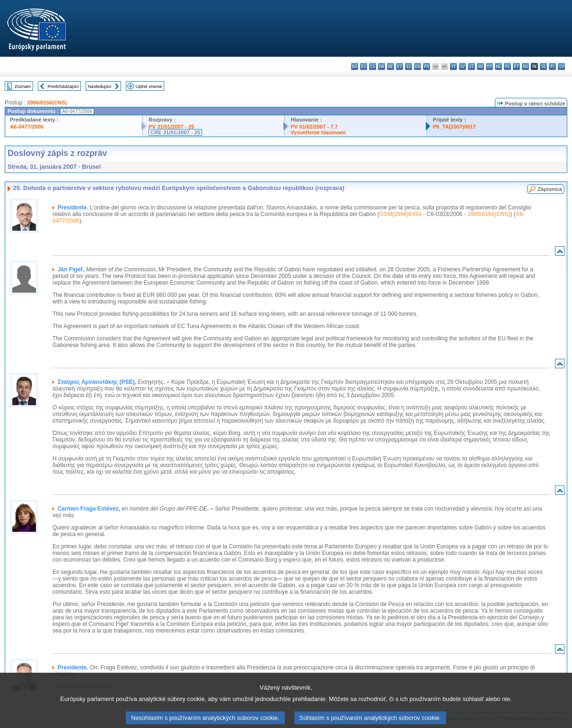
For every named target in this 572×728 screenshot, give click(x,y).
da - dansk (382, 66)
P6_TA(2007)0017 (454, 127)
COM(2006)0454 (400, 214)
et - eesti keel (400, 66)
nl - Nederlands (498, 66)
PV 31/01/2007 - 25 (171, 127)
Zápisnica (550, 189)
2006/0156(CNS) (47, 103)
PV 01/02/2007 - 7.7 (314, 127)
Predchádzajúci (63, 86)
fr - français (427, 66)
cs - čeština (373, 66)
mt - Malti (489, 66)
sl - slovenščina (543, 66)
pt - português (516, 66)
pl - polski (507, 66)
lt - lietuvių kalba (471, 66)
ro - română (525, 66)
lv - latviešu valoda (462, 66)
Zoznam (23, 86)
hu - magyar (480, 66)
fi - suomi (552, 66)
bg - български (355, 66)
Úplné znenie (149, 86)
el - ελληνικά (409, 66)
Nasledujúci (100, 86)
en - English (418, 66)
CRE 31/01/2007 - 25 (175, 132)
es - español (364, 66)
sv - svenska (561, 66)
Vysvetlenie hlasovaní (318, 132)
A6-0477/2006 (27, 127)
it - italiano (453, 66)
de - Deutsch (391, 66)
